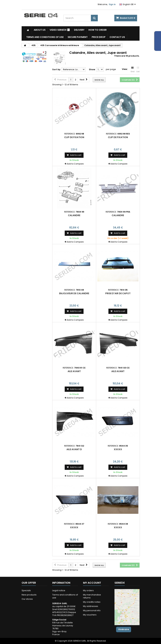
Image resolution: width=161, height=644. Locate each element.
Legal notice (59, 590)
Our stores (27, 599)
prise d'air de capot (118, 293)
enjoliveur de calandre (74, 293)
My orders (88, 590)
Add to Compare (75, 164)
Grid (133, 70)
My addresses (91, 606)
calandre (74, 215)
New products (29, 595)
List (138, 70)
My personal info (92, 610)
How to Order (98, 30)
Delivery (79, 30)
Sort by (56, 69)
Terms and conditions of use (45, 37)
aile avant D (74, 449)
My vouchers (90, 615)
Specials (26, 590)
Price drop (99, 37)
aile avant (74, 371)
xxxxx (118, 449)
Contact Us (117, 37)
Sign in (112, 4)
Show (92, 69)
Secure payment (78, 37)
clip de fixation (74, 137)
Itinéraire (124, 629)
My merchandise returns (92, 596)
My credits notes (92, 602)
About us (40, 30)
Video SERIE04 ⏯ (60, 30)
